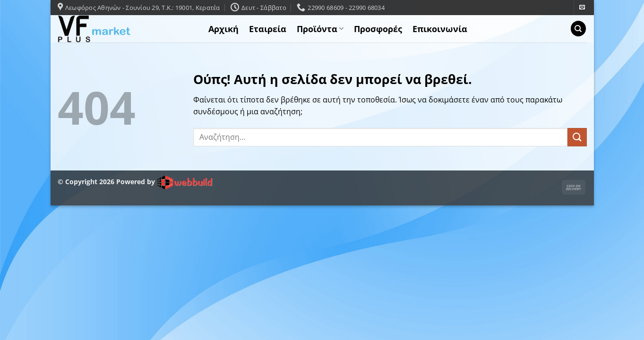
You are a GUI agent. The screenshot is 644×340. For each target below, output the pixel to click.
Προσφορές (378, 29)
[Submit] (577, 137)
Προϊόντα (320, 29)
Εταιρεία (268, 29)
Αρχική (223, 29)
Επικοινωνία (440, 29)
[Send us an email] (582, 8)
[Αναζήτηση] (578, 29)
